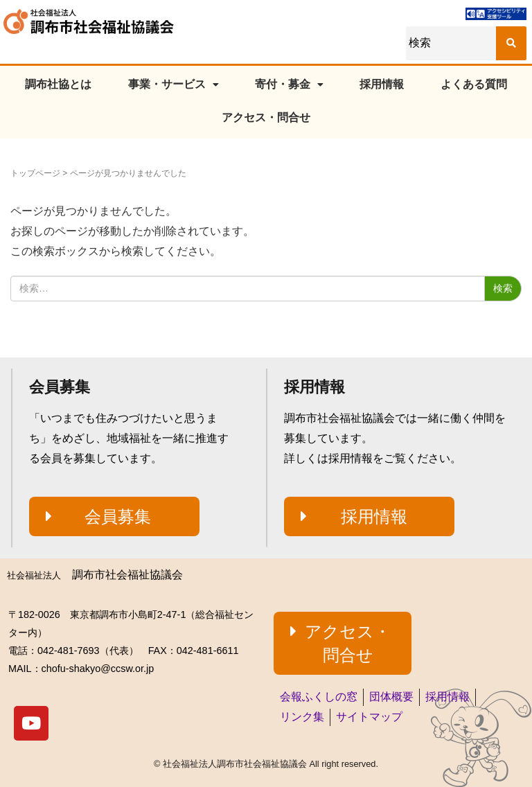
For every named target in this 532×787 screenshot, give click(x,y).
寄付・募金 (289, 84)
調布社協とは (58, 84)
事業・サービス (174, 84)
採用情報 (382, 84)
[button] (114, 517)
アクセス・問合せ (266, 117)
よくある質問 (474, 84)
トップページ (35, 173)
